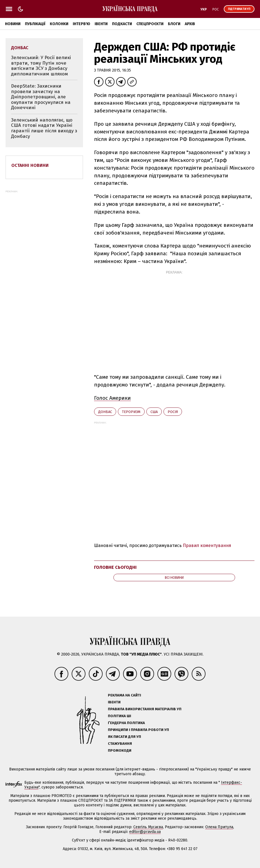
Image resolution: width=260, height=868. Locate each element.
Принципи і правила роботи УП (138, 730)
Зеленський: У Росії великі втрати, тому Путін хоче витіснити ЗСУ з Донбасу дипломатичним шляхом (41, 66)
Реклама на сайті (124, 695)
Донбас (105, 412)
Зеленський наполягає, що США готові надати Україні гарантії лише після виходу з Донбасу (44, 128)
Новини (13, 24)
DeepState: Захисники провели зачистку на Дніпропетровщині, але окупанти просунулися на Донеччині (41, 97)
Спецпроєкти (150, 24)
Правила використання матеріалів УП (145, 709)
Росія (173, 412)
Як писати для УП (124, 737)
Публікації (35, 24)
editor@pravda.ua (145, 832)
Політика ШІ (119, 716)
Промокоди (120, 750)
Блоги (174, 24)
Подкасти (122, 24)
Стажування (120, 744)
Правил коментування (207, 545)
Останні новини (30, 165)
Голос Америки (112, 398)
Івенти (101, 24)
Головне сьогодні (115, 567)
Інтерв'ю (81, 24)
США (154, 412)
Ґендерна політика (126, 723)
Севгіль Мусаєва (148, 827)
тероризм (131, 412)
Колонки (59, 24)
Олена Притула (219, 827)
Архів (190, 24)
